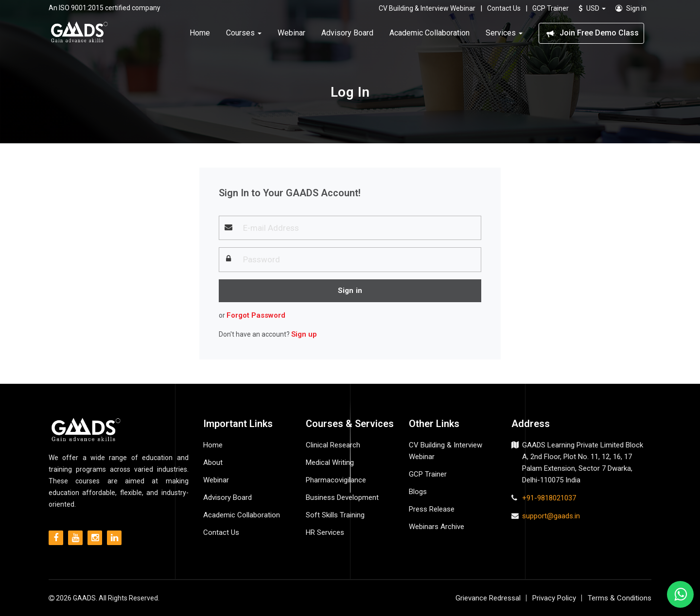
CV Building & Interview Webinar (427, 8)
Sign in (631, 8)
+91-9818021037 (549, 498)
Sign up (304, 334)
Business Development (342, 497)
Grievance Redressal (488, 598)
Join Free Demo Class (591, 33)
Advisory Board (347, 33)
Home (200, 33)
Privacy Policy (554, 598)
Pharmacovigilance (336, 480)
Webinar (291, 33)
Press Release (432, 509)
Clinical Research (333, 445)
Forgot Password (256, 315)
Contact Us (504, 8)
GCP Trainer (551, 8)
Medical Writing (330, 462)
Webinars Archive (437, 527)
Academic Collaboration (429, 33)
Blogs (418, 492)
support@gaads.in (551, 516)
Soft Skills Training (335, 515)
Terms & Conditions (620, 598)
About (213, 462)
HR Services (325, 532)
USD (592, 8)
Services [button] (504, 33)
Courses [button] (244, 33)
